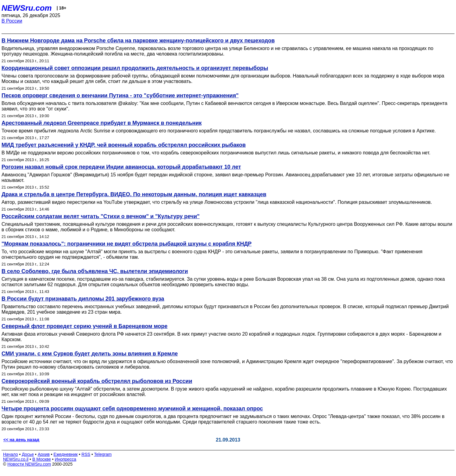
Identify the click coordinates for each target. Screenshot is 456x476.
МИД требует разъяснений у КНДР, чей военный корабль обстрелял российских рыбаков (124, 145)
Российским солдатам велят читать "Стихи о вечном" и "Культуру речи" (101, 216)
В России (12, 21)
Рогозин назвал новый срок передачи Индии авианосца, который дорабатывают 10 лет (121, 167)
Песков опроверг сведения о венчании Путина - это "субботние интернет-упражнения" (120, 96)
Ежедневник (66, 454)
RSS (86, 454)
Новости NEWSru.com (29, 464)
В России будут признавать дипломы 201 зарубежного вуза (83, 299)
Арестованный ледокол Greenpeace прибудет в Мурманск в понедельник (102, 123)
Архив (44, 454)
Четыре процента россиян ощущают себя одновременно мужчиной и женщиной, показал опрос (132, 409)
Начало (11, 454)
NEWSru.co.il (16, 459)
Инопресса (66, 459)
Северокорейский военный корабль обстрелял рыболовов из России (97, 381)
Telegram (103, 454)
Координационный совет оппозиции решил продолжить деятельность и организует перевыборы (135, 68)
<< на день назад (21, 440)
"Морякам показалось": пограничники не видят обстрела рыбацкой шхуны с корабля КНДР (126, 244)
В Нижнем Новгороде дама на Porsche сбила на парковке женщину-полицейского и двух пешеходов (138, 41)
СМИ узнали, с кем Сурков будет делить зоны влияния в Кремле (90, 354)
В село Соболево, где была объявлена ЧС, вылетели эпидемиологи (95, 271)
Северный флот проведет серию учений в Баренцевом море (85, 326)
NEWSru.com (27, 8)
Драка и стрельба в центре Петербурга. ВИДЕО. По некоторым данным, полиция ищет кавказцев (134, 194)
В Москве (42, 459)
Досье (28, 454)
